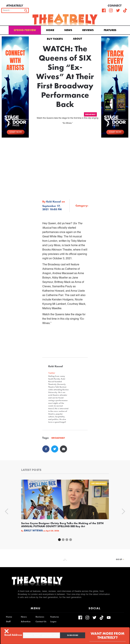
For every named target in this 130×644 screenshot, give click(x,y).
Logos (53, 622)
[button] (78, 38)
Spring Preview (25, 30)
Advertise (26, 622)
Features (110, 30)
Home (50, 30)
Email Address (16, 635)
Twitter (52, 373)
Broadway (90, 114)
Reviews (88, 30)
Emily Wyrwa (33, 531)
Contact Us (41, 622)
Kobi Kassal (53, 202)
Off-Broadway (99, 483)
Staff (8, 622)
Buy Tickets (55, 39)
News (68, 30)
